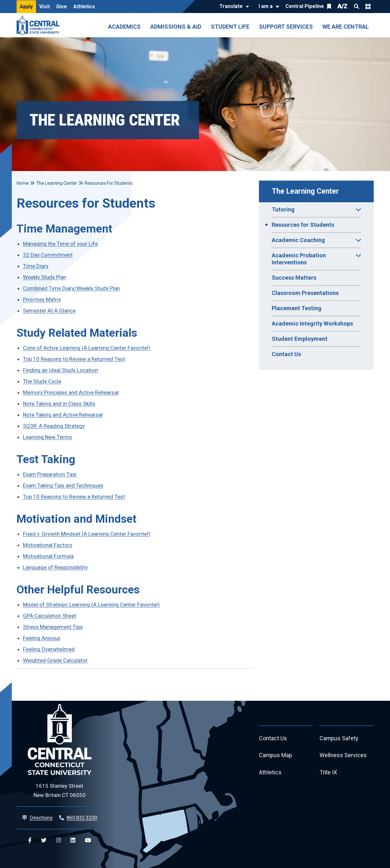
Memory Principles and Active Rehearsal (71, 392)
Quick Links (368, 6)
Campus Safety (339, 739)
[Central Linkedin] (73, 840)
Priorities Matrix (42, 299)
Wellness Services (343, 756)
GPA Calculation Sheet (50, 616)
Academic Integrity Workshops (312, 323)
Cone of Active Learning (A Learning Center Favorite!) (87, 348)
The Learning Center (305, 191)
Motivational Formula (48, 556)
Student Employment (300, 339)
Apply (26, 7)
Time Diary (36, 266)
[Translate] (233, 7)
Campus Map (276, 756)
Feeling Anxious (42, 638)
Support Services (286, 27)
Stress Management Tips (53, 627)
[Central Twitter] (44, 840)
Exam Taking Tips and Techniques (63, 485)
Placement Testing (297, 308)
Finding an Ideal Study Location (60, 370)
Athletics (84, 7)
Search (357, 6)
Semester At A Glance (49, 311)
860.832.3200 (82, 818)
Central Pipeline (305, 6)
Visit (44, 7)
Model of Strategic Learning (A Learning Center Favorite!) (91, 605)
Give (62, 7)
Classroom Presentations (305, 293)
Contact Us (286, 354)
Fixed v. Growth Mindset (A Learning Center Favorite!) (87, 534)
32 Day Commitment (48, 255)
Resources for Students (303, 225)
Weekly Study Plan (45, 277)
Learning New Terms (48, 437)
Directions (41, 818)
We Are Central (346, 27)
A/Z (342, 6)
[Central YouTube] (88, 840)
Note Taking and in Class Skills (59, 404)
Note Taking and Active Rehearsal (63, 415)
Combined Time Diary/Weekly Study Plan (71, 288)
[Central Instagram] (59, 840)
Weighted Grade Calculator (55, 660)
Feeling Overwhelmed (49, 649)
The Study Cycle (42, 381)
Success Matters (294, 278)
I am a (266, 6)
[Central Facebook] (30, 840)
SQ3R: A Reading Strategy (54, 426)
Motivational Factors (48, 545)
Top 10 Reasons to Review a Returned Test (74, 359)
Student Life (230, 27)
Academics (124, 27)
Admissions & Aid (176, 27)
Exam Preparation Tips (50, 474)
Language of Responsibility (55, 567)
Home (23, 183)
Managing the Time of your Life (60, 244)
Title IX (328, 773)
